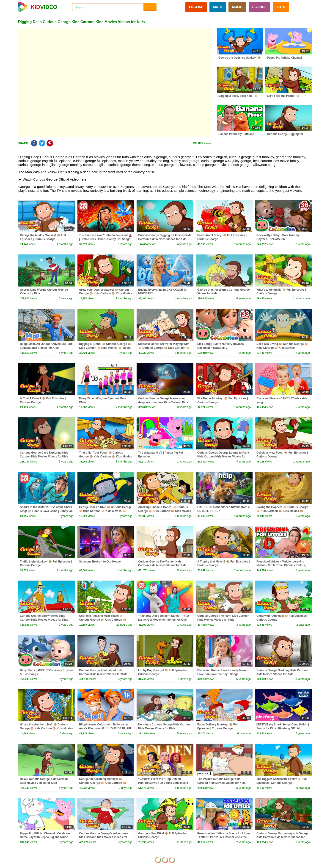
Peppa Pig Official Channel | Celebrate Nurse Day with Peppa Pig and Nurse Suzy (45, 837)
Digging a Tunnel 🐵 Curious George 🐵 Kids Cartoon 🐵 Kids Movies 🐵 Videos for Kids (105, 348)
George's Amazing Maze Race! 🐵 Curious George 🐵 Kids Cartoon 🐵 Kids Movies (103, 620)
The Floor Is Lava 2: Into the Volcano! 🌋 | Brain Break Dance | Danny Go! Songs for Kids (106, 239)
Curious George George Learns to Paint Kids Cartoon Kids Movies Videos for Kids (223, 457)
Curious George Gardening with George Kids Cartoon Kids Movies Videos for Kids (282, 837)
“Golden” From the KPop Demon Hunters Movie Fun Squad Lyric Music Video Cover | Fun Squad (163, 783)
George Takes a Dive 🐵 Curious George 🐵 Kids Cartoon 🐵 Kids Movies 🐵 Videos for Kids (105, 511)
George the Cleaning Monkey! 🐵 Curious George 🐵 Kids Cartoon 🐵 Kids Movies (103, 783)
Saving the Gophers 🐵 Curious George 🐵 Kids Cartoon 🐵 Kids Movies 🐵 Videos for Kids (282, 511)
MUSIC (237, 7)
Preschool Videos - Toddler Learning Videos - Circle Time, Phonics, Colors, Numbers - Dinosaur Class (281, 565)
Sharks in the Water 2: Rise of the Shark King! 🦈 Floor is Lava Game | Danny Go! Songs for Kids (47, 511)
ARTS (281, 7)
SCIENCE (259, 7)
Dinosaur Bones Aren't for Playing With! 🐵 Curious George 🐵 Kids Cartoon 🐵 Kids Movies (164, 348)
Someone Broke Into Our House (100, 562)
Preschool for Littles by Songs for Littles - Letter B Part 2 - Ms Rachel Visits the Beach (224, 837)
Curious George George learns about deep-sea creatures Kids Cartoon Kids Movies (163, 402)
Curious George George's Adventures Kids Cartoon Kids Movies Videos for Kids (104, 837)
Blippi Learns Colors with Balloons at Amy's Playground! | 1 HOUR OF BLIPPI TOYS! (105, 728)
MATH (218, 7)
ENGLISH (196, 7)
